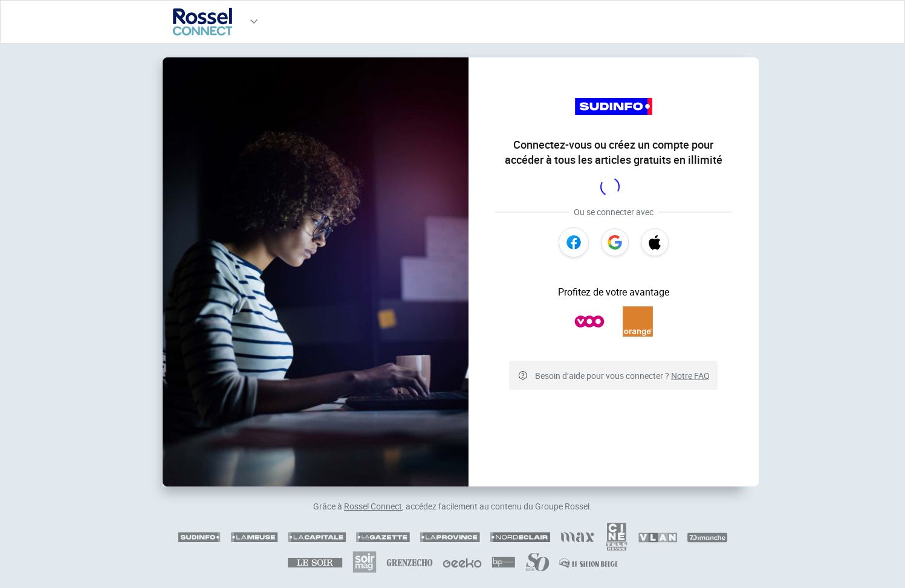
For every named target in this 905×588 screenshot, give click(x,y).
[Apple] (655, 242)
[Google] (615, 242)
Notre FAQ (690, 376)
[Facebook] (574, 242)
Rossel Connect (373, 506)
